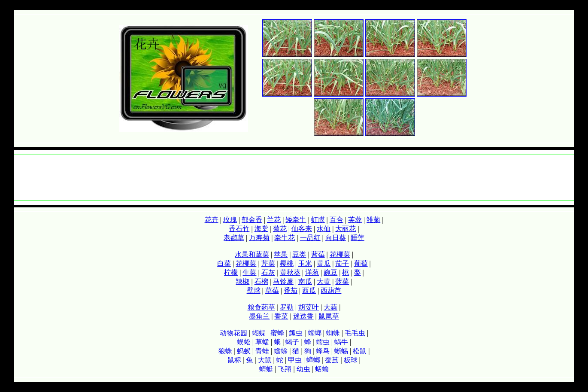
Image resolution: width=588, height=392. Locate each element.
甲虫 (295, 360)
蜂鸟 (323, 351)
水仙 (324, 229)
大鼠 (265, 360)
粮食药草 (261, 307)
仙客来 (302, 229)
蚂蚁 (244, 351)
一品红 (310, 238)
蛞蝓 (322, 369)
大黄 (324, 281)
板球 (351, 360)
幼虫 (303, 369)
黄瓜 (324, 263)
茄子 (342, 263)
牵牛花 (285, 238)
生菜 (249, 272)
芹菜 (268, 263)
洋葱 (312, 272)
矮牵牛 (296, 220)
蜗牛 (341, 342)
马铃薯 (283, 281)
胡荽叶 (309, 307)
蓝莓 (318, 254)
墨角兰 (259, 316)
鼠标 (234, 360)
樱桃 (287, 263)
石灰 (268, 272)
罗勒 (287, 307)
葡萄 (361, 263)
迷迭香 (303, 316)
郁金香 (252, 220)
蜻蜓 (266, 369)
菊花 (280, 229)
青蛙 (262, 351)
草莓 (272, 290)
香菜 (281, 316)
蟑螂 (313, 360)
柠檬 (231, 272)
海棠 (261, 229)
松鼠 (360, 351)
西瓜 (309, 290)
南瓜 (305, 281)
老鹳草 (234, 238)
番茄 (291, 290)
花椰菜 (340, 254)
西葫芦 (331, 290)
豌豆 (330, 272)
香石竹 (239, 229)
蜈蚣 (244, 342)
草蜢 (262, 342)
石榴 (261, 281)
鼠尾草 (329, 316)
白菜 (224, 263)
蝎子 (292, 342)
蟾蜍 (281, 351)
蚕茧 (332, 360)
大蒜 (330, 307)
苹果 (281, 254)
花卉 (212, 220)
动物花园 (233, 333)
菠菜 (342, 281)
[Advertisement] (294, 177)
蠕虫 (323, 342)
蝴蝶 (259, 333)
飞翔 (285, 369)
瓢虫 (296, 333)
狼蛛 (225, 351)
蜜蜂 (277, 333)
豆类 (299, 254)
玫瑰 (230, 220)
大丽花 (346, 229)
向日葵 (336, 238)
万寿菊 (259, 238)
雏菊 (373, 220)
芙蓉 (355, 220)
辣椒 (242, 281)
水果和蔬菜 (252, 254)
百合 (336, 220)
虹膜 (318, 220)
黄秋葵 (290, 272)
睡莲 (358, 238)
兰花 (274, 220)
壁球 (254, 290)
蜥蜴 (341, 351)
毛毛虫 (355, 333)
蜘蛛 (333, 333)
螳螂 (315, 333)
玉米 (305, 263)
